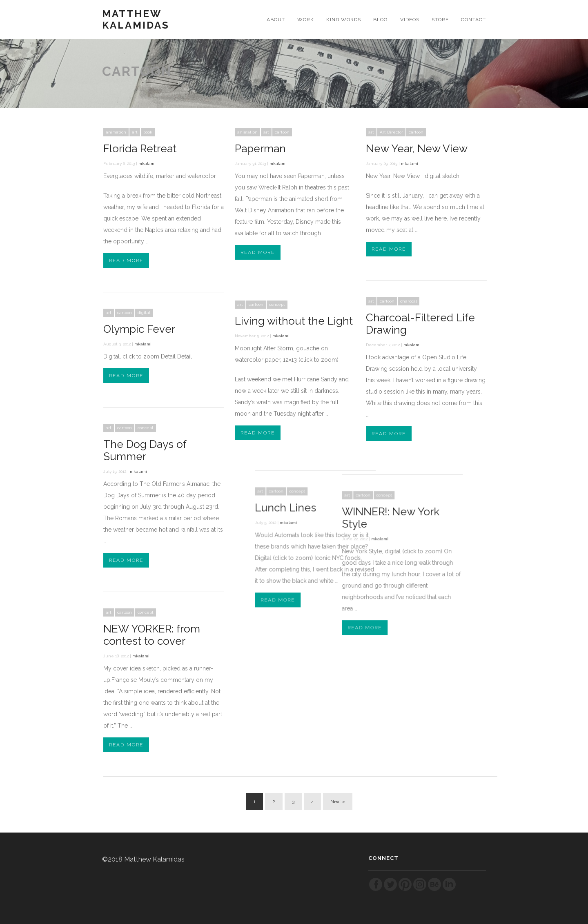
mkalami (147, 164)
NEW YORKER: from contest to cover (152, 635)
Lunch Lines (308, 498)
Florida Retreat (140, 149)
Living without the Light (294, 321)
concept (277, 304)
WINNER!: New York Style (372, 508)
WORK (306, 20)
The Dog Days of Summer (145, 450)
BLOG (381, 20)
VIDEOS (410, 20)
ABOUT (276, 20)
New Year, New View (417, 149)
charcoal (409, 301)
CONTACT (473, 20)
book (148, 132)
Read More (126, 261)
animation (116, 132)
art (135, 132)
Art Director (391, 132)
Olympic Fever (139, 329)
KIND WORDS (344, 20)
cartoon (282, 132)
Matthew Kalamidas (136, 20)
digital (144, 313)
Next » (338, 802)
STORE (440, 20)
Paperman (260, 149)
